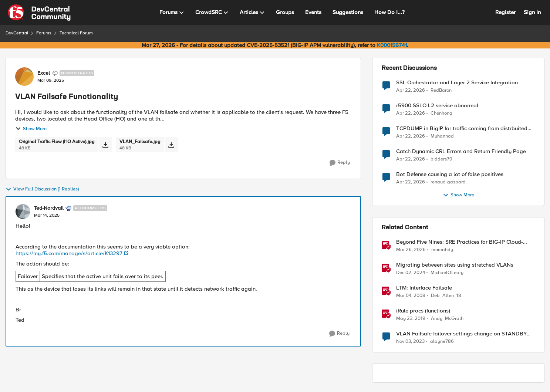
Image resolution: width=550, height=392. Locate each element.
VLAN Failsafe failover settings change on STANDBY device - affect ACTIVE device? (461, 334)
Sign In (532, 12)
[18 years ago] (411, 296)
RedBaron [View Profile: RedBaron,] (441, 90)
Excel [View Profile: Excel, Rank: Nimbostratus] (44, 73)
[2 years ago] (410, 342)
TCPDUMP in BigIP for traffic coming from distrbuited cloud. (462, 129)
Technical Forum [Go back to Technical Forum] (76, 33)
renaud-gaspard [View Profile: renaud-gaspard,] (448, 182)
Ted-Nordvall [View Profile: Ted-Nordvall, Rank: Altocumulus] (49, 208)
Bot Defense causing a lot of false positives (450, 174)
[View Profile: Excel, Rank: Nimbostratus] (24, 77)
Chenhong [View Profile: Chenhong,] (441, 113)
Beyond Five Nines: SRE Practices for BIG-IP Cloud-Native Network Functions (460, 242)
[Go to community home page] (39, 13)
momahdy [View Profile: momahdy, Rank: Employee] (442, 250)
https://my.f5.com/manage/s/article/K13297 (69, 253)
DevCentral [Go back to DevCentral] (17, 33)
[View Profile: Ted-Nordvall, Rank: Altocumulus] (23, 212)
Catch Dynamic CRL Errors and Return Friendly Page (461, 151)
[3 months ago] (411, 90)
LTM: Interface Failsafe (424, 288)
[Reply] (340, 163)
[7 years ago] (411, 319)
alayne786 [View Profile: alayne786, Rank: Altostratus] (442, 342)
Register (505, 12)
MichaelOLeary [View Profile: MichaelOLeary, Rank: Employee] (447, 273)
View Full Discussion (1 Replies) (42, 189)
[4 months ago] (411, 250)
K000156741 (392, 45)
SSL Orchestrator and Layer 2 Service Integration (457, 83)
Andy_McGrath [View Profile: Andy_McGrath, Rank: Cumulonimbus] (447, 319)
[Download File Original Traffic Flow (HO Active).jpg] (105, 145)
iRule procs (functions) (423, 311)
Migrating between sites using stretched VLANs (455, 265)
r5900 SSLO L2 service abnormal (437, 106)
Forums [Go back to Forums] (44, 33)
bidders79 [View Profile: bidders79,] (441, 159)
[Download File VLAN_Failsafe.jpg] (171, 145)
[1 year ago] (411, 273)
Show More (31, 129)
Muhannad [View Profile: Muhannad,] (442, 136)
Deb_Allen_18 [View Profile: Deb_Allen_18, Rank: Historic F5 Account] (446, 296)
